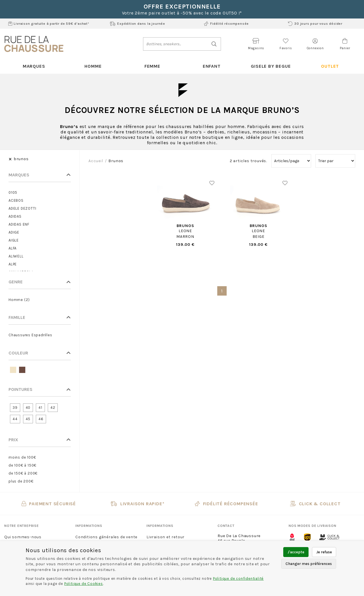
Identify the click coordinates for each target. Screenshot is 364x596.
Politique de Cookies (84, 584)
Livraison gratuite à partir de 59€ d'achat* (49, 24)
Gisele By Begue (271, 66)
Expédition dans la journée (137, 24)
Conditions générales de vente (106, 537)
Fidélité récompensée (226, 24)
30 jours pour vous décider (315, 24)
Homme (93, 66)
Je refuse (324, 552)
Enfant (212, 66)
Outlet (330, 66)
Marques (34, 66)
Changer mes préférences (309, 564)
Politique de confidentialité (238, 579)
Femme (152, 66)
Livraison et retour (166, 537)
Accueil (96, 161)
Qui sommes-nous (23, 537)
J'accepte (296, 552)
